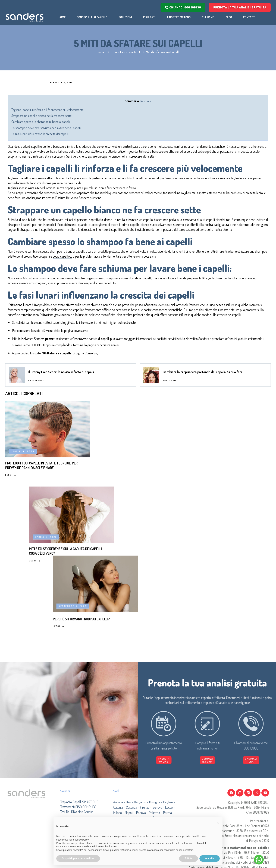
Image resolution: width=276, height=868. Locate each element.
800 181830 (169, 437)
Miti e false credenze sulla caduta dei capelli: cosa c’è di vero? (132, 573)
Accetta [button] (210, 858)
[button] (233, 762)
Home (99, 52)
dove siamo (123, 423)
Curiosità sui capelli (124, 52)
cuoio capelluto (197, 307)
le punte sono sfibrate (88, 198)
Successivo (171, 483)
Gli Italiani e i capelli (99, 451)
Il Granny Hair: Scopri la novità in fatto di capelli (61, 474)
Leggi (11, 590)
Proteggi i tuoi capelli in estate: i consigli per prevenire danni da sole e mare (42, 576)
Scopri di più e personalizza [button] (78, 858)
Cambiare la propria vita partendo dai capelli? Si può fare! (203, 474)
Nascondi (146, 101)
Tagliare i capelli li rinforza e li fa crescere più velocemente (90, 109)
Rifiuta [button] (189, 858)
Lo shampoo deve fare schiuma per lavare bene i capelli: (89, 128)
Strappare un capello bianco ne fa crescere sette (84, 115)
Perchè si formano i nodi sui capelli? (222, 571)
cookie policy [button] (82, 840)
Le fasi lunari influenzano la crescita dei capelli (82, 134)
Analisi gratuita (163, 213)
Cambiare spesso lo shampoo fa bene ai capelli (83, 121)
